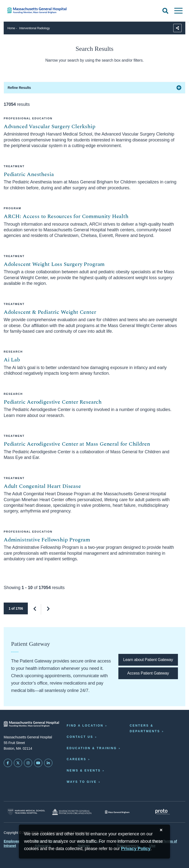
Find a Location (85, 726)
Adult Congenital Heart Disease (42, 486)
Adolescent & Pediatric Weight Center (50, 312)
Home (11, 28)
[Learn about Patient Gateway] (148, 660)
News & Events (84, 771)
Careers (77, 759)
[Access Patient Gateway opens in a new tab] (148, 673)
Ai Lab (12, 360)
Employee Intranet (12, 843)
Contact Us (80, 737)
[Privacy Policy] (136, 849)
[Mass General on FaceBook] (8, 763)
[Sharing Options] (177, 28)
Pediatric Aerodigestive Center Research (53, 402)
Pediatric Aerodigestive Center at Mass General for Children (77, 444)
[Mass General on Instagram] (28, 763)
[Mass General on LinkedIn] (48, 763)
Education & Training (92, 748)
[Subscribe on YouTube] (38, 763)
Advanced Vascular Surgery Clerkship (50, 127)
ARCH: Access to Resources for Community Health (66, 216)
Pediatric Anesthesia (29, 174)
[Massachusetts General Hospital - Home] (31, 724)
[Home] (39, 10)
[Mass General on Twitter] (18, 763)
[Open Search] (165, 11)
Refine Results (19, 88)
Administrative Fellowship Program (47, 540)
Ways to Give (82, 782)
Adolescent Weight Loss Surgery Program (54, 264)
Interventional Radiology (34, 28)
